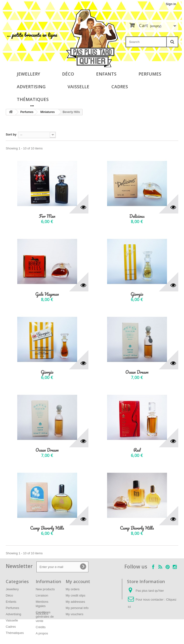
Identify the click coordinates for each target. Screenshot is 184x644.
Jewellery (28, 74)
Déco (68, 74)
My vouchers (75, 614)
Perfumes (150, 74)
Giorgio (137, 294)
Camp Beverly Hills (47, 528)
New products (45, 589)
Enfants (106, 74)
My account (78, 581)
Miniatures (47, 112)
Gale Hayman (47, 294)
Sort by (11, 134)
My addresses (75, 602)
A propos (42, 633)
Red (137, 450)
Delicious (137, 216)
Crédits (41, 627)
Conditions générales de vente (45, 617)
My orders (73, 589)
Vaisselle (78, 87)
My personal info (77, 608)
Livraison (42, 595)
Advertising (31, 87)
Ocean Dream (137, 372)
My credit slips (75, 595)
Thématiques (33, 99)
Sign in (171, 4)
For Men (47, 216)
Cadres (120, 87)
